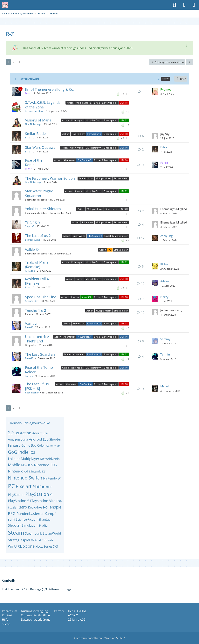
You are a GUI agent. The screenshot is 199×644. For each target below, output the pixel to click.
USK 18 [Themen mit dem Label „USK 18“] (124, 103)
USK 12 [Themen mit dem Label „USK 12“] (124, 120)
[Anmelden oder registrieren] (184, 5)
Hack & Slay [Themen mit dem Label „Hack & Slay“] (78, 134)
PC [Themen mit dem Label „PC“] (110, 250)
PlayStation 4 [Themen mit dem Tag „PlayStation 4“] (39, 494)
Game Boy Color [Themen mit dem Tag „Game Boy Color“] (33, 445)
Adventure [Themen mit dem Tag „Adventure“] (40, 433)
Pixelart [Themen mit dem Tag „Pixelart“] (24, 486)
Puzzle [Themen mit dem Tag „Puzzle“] (12, 507)
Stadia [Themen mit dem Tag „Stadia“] (43, 525)
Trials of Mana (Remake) (37, 264)
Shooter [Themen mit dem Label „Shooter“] (79, 191)
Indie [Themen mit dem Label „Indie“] (91, 178)
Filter (181, 79)
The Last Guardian (40, 354)
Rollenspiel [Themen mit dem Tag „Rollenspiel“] (53, 507)
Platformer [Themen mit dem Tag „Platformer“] (42, 487)
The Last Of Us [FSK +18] (37, 386)
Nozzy (164, 297)
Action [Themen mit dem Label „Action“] (70, 103)
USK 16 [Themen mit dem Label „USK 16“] (124, 148)
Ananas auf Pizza (34, 111)
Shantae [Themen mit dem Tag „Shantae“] (45, 519)
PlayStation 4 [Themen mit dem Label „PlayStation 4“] (95, 236)
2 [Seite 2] (14, 62)
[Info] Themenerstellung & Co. (50, 89)
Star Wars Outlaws (40, 147)
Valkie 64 (32, 250)
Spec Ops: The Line (41, 297)
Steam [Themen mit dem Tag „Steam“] (16, 532)
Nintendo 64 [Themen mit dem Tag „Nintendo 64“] (18, 471)
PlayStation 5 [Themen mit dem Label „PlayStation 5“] (94, 134)
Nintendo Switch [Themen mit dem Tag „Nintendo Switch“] (25, 478)
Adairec (165, 281)
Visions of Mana (38, 120)
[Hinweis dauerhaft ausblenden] (187, 45)
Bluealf (29, 327)
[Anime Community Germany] (5, 5)
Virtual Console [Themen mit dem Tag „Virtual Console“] (42, 540)
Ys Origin (32, 222)
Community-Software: (100, 638)
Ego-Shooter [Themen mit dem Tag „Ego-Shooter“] (52, 439)
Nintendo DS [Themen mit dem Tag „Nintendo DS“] (37, 471)
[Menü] (194, 5)
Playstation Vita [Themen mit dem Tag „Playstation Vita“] (43, 501)
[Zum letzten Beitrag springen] (155, 91)
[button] (190, 62)
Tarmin (165, 354)
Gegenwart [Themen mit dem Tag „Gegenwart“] (53, 446)
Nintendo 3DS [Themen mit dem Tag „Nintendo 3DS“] (45, 465)
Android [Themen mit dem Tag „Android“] (35, 439)
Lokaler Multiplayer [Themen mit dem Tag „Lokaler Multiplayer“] (24, 459)
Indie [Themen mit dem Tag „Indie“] (23, 452)
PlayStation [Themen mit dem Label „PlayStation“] (86, 384)
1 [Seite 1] (8, 62)
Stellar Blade (35, 134)
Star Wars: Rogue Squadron (39, 193)
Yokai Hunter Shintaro (43, 209)
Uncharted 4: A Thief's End (37, 339)
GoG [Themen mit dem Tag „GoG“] (13, 452)
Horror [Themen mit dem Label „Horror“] (79, 279)
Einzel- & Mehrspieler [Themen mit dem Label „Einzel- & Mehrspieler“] (106, 103)
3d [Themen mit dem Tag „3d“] (17, 433)
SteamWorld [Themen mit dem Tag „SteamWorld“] (52, 533)
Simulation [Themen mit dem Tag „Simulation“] (30, 525)
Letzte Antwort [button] (29, 79)
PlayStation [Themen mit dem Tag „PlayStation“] (16, 495)
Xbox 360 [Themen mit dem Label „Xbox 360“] (87, 297)
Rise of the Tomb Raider (39, 370)
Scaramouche (33, 240)
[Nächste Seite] (20, 62)
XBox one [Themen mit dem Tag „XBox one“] (26, 546)
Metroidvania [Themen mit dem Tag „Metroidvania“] (50, 459)
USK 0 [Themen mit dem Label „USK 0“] (124, 209)
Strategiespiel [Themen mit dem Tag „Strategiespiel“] (19, 540)
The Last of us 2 (38, 236)
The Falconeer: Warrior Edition (50, 178)
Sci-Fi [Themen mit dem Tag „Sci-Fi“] (11, 520)
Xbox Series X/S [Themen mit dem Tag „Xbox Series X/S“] (47, 546)
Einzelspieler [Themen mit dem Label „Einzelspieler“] (110, 120)
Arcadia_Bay (32, 301)
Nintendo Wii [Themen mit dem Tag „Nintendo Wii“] (53, 478)
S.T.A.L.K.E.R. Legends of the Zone (43, 105)
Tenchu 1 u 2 (36, 310)
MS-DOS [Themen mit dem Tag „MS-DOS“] (27, 465)
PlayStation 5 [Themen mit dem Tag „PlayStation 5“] (19, 501)
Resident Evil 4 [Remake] (37, 281)
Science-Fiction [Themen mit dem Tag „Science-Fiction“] (27, 519)
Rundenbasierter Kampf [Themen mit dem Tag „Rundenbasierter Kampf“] (36, 514)
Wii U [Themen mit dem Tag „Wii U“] (12, 546)
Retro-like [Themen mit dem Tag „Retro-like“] (35, 507)
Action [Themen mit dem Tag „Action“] (26, 433)
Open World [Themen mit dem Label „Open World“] (77, 148)
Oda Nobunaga (33, 124)
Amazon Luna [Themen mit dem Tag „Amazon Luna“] (18, 439)
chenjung (166, 236)
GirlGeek (30, 271)
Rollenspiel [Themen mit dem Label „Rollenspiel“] (77, 120)
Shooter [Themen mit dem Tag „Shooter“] (14, 525)
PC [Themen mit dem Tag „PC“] (11, 486)
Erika (28, 138)
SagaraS (30, 226)
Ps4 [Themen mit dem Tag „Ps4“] (59, 501)
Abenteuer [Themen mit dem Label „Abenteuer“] (69, 160)
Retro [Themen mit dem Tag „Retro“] (22, 507)
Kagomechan (32, 393)
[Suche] (175, 5)
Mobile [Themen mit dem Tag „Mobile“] (14, 465)
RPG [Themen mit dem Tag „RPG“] (12, 513)
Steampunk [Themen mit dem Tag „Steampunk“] (33, 533)
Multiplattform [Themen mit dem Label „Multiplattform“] (84, 103)
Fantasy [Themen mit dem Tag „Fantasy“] (14, 445)
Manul (165, 386)
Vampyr (31, 323)
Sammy (165, 339)
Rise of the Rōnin (34, 162)
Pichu (164, 264)
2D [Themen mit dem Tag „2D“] (11, 433)
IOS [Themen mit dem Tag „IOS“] (32, 452)
